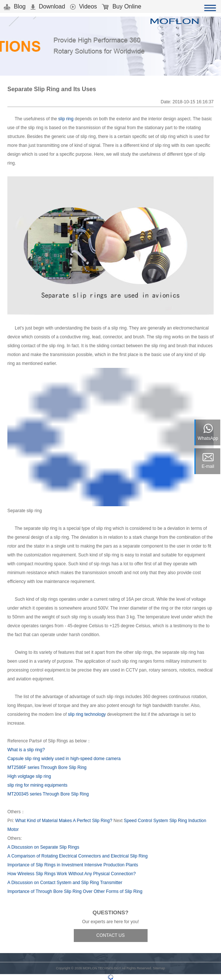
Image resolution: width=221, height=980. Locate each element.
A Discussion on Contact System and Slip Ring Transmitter (65, 883)
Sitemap (159, 968)
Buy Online (122, 6)
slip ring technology (87, 714)
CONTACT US (111, 935)
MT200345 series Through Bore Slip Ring (48, 794)
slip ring (66, 119)
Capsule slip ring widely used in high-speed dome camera (64, 759)
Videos (84, 6)
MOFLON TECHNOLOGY (102, 968)
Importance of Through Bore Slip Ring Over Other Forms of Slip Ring (75, 891)
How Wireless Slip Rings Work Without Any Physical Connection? (72, 874)
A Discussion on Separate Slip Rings (43, 847)
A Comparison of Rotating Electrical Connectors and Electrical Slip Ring (77, 856)
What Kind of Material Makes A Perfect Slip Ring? (64, 821)
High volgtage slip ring (29, 776)
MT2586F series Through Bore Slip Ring (47, 767)
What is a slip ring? (26, 750)
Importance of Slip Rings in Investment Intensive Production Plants (73, 865)
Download (48, 6)
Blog (15, 6)
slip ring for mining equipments (37, 785)
